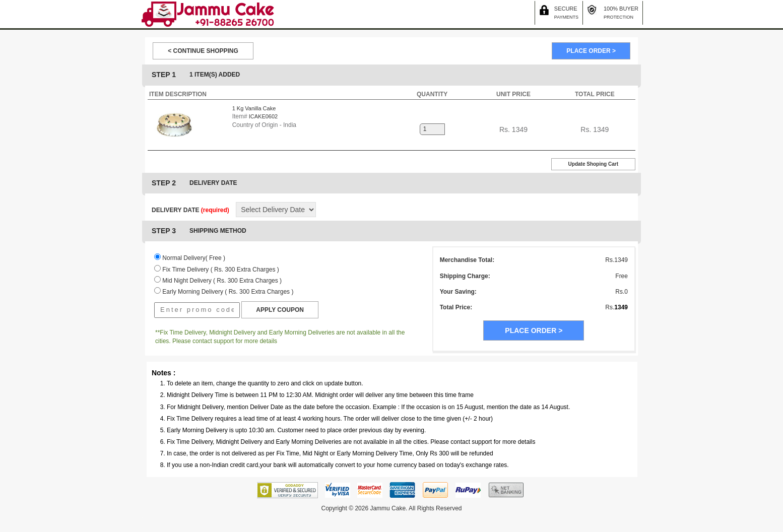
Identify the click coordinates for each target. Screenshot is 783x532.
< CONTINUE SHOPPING (203, 51)
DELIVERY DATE (190, 210)
